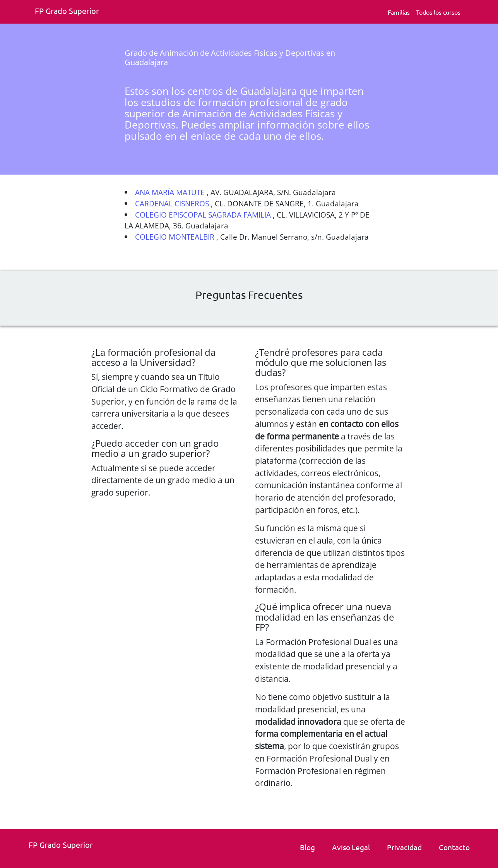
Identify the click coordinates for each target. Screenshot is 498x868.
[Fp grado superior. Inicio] (70, 12)
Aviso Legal (351, 847)
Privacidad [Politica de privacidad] (404, 847)
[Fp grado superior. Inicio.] (63, 846)
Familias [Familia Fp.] (399, 12)
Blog (307, 847)
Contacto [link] (454, 847)
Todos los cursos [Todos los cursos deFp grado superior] (438, 12)
